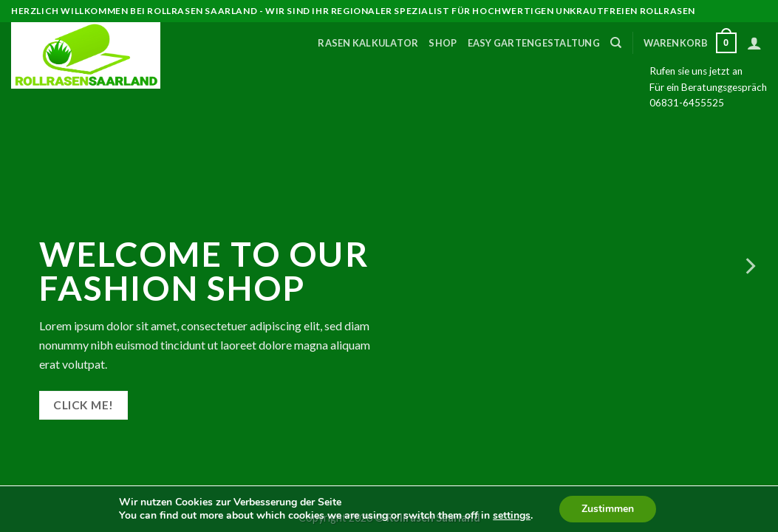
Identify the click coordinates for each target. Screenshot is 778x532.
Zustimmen (608, 509)
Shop (443, 43)
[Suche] (616, 43)
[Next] (749, 266)
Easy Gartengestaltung (534, 43)
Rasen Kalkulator (368, 43)
